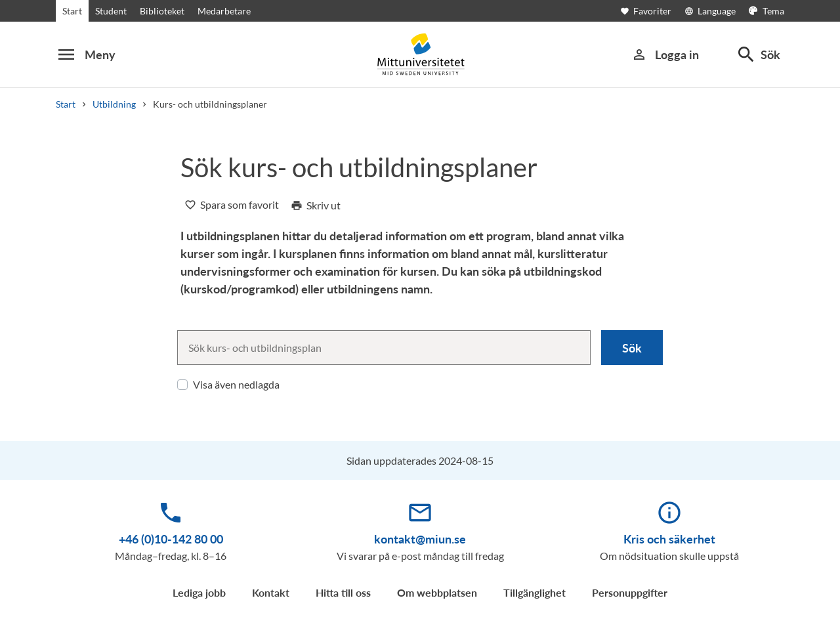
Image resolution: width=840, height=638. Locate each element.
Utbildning (114, 104)
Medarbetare (224, 11)
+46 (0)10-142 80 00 (171, 539)
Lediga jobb (199, 592)
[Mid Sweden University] (420, 54)
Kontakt (271, 592)
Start (72, 11)
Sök (632, 348)
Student (111, 11)
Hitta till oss (343, 592)
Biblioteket (162, 11)
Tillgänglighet (535, 592)
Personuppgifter (630, 592)
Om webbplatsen (437, 592)
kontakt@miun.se (420, 539)
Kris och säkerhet (669, 539)
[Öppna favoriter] (652, 11)
